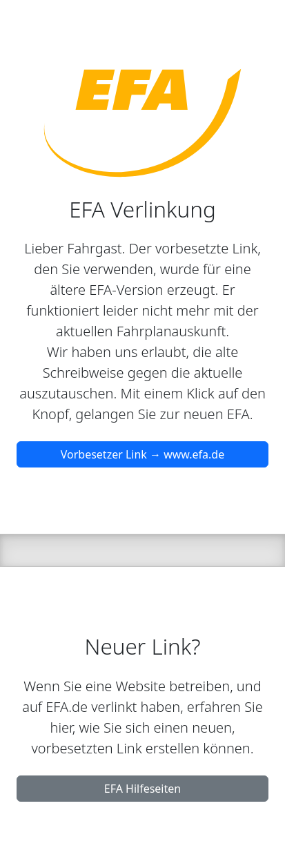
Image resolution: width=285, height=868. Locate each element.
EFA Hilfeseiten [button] (142, 789)
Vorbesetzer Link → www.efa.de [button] (143, 454)
